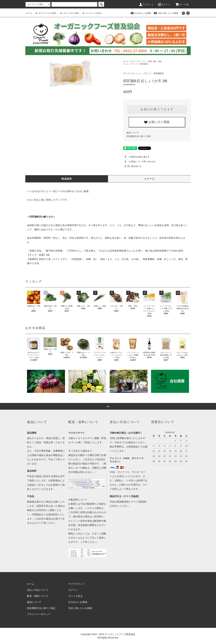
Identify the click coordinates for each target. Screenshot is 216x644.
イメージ (149, 179)
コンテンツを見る (92, 13)
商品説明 (67, 179)
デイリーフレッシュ (138, 61)
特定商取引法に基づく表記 (139, 136)
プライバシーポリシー (39, 614)
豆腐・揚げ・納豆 (155, 61)
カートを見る (75, 596)
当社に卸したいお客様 (166, 13)
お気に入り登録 (157, 122)
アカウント (146, 5)
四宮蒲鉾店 (144, 64)
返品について (133, 133)
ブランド (134, 64)
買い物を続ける (132, 166)
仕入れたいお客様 (140, 13)
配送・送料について (38, 596)
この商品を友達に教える (136, 157)
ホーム (29, 13)
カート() (182, 5)
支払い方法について (38, 590)
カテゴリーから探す (46, 13)
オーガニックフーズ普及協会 (120, 634)
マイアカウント (77, 584)
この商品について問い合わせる (139, 162)
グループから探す (69, 13)
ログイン (164, 5)
